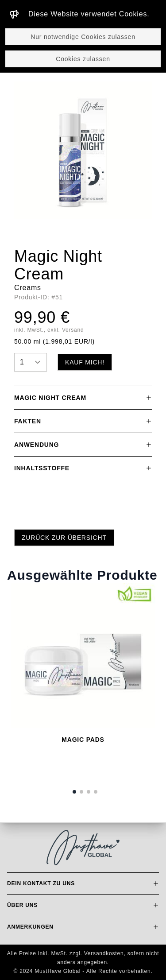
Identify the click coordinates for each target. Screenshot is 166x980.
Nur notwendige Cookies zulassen (83, 37)
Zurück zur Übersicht (64, 538)
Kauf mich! (85, 362)
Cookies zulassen (83, 59)
